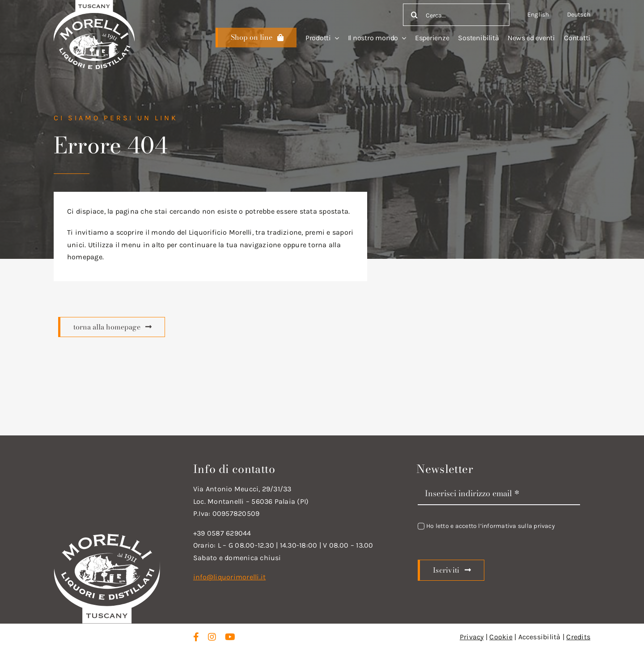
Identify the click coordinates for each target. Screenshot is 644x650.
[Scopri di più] (256, 38)
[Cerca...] (456, 15)
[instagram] (212, 637)
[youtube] (230, 637)
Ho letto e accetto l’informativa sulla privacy (491, 526)
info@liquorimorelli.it (229, 577)
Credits (578, 637)
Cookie (501, 637)
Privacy (472, 637)
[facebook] (196, 637)
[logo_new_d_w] (107, 536)
